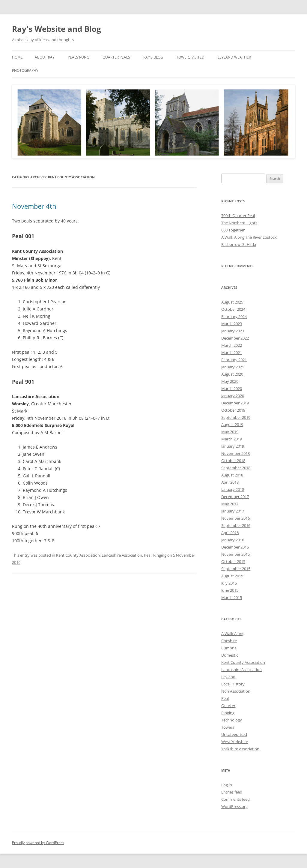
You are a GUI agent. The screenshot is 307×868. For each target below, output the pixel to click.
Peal (148, 555)
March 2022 (232, 345)
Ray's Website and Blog (57, 29)
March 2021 (232, 352)
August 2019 (232, 425)
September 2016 (236, 525)
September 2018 (236, 468)
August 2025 (232, 302)
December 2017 (235, 497)
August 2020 (232, 374)
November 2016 (235, 518)
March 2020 (232, 389)
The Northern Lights (239, 223)
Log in (227, 785)
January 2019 (233, 446)
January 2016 (233, 540)
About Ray (45, 57)
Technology (232, 720)
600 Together (233, 230)
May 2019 (230, 432)
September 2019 (236, 417)
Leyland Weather (234, 57)
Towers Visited (190, 57)
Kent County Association (78, 555)
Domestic (230, 655)
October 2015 (233, 561)
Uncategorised (234, 734)
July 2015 (229, 583)
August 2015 (232, 576)
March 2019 (232, 439)
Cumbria (229, 648)
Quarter (228, 706)
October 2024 (233, 309)
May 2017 (230, 504)
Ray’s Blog (153, 57)
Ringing (160, 555)
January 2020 (233, 396)
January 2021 (233, 367)
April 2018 (230, 482)
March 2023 (232, 324)
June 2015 (230, 590)
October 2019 (233, 410)
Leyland (228, 677)
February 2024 (234, 316)
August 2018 (232, 475)
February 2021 (234, 360)
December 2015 (235, 547)
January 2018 (233, 489)
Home (17, 57)
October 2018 (233, 461)
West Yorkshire (235, 742)
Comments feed (235, 799)
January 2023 (233, 331)
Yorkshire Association (240, 749)
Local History (233, 684)
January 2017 (233, 511)
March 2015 (232, 597)
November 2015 (235, 554)
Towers (228, 727)
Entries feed (232, 792)
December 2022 (235, 338)
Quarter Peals (116, 57)
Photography (25, 70)
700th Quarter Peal (238, 216)
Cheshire (229, 641)
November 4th (34, 206)
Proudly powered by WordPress (38, 843)
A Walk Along (233, 634)
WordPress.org (234, 806)
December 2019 (235, 403)
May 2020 (230, 381)
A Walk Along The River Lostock (249, 237)
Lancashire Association (122, 555)
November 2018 (235, 453)
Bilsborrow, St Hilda (239, 244)
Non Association (236, 691)
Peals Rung (79, 57)
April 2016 (230, 533)
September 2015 (236, 569)
